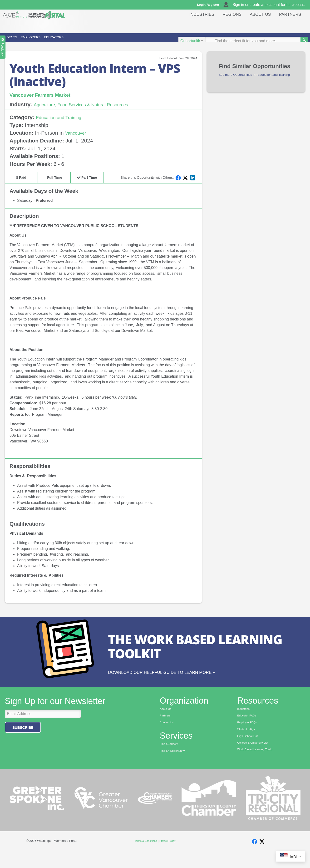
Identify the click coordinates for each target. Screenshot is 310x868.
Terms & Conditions (144, 856)
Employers (66, 41)
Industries (194, 25)
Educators (114, 41)
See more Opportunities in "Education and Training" (254, 84)
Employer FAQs (249, 736)
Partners (289, 25)
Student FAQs (248, 743)
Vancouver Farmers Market (46, 101)
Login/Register (210, 5)
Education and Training (63, 124)
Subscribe (23, 739)
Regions (226, 25)
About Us (257, 25)
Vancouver (78, 140)
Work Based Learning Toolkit (259, 766)
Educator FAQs (249, 729)
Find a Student (171, 758)
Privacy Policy (170, 856)
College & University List (256, 758)
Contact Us (168, 736)
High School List (250, 751)
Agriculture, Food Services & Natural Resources (90, 111)
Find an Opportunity (175, 766)
